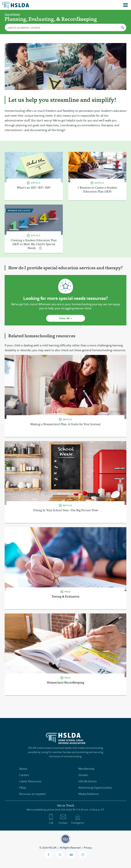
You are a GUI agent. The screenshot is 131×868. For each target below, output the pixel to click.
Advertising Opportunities (95, 788)
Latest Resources (30, 781)
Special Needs (12, 14)
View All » (65, 318)
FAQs (23, 788)
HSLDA (52, 848)
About (23, 769)
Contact (63, 819)
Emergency (78, 819)
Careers (24, 775)
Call (51, 819)
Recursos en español (32, 794)
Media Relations (89, 794)
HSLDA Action (87, 781)
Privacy (88, 848)
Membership (86, 769)
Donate (83, 775)
